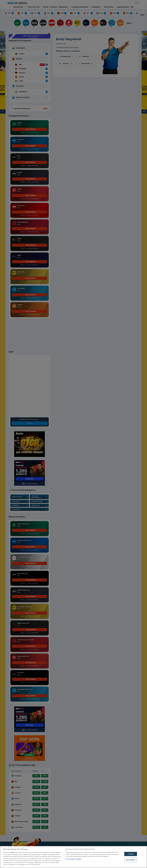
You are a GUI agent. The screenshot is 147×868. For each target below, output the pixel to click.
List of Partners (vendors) (73, 859)
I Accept (131, 854)
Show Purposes (131, 860)
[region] (73, 857)
